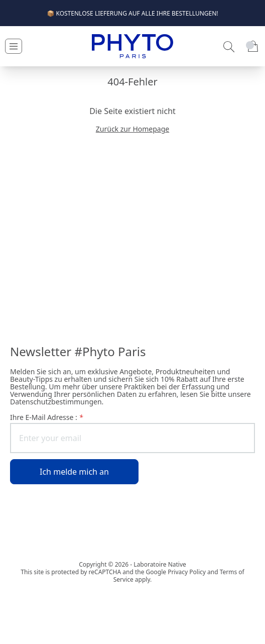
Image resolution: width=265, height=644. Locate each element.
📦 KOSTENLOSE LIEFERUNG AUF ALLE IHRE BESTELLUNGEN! (132, 13)
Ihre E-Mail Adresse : (46, 417)
